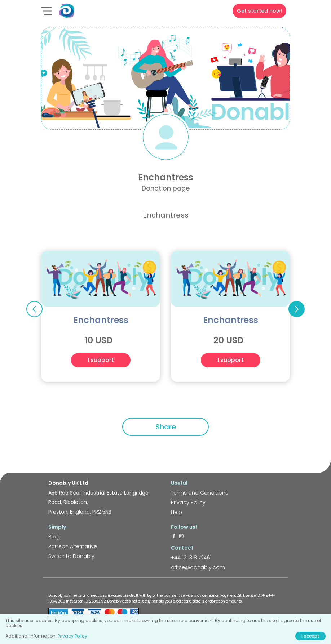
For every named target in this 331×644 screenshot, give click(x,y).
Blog (54, 537)
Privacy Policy (188, 502)
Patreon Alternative (73, 546)
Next (297, 309)
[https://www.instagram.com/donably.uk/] (181, 537)
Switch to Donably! (72, 556)
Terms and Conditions (200, 493)
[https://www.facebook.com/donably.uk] (174, 537)
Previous (34, 309)
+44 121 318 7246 (191, 558)
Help (176, 512)
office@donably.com (198, 567)
